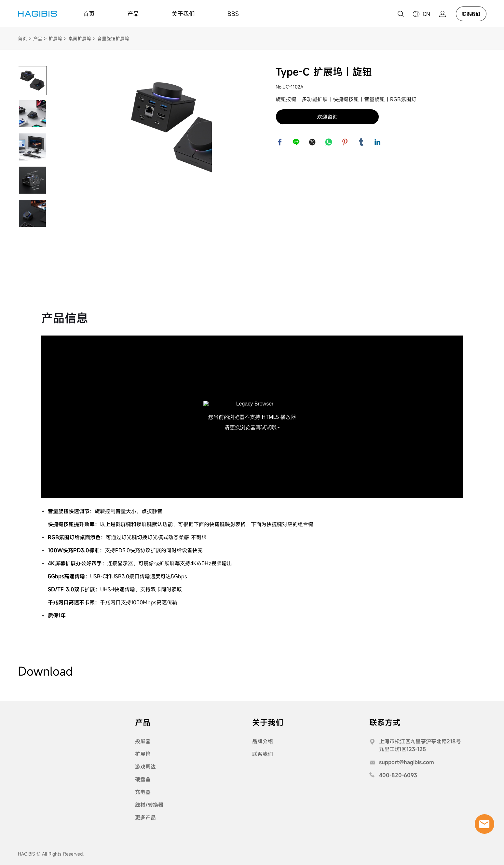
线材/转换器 (149, 805)
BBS (233, 14)
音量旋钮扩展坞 (113, 39)
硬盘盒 (143, 779)
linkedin (378, 143)
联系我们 (471, 14)
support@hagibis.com (407, 762)
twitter (313, 143)
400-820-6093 (398, 775)
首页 (89, 14)
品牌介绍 (263, 741)
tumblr (362, 143)
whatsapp (329, 143)
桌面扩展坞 (80, 39)
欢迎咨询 (327, 117)
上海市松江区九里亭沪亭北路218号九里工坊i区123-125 (420, 745)
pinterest (346, 143)
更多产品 (145, 817)
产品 (133, 14)
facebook (280, 143)
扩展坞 (55, 39)
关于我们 (183, 14)
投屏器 (143, 741)
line (297, 143)
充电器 (143, 792)
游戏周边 (145, 767)
